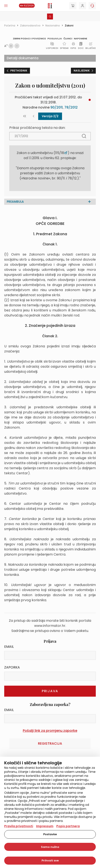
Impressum (45, 826)
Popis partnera (68, 826)
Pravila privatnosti (19, 826)
